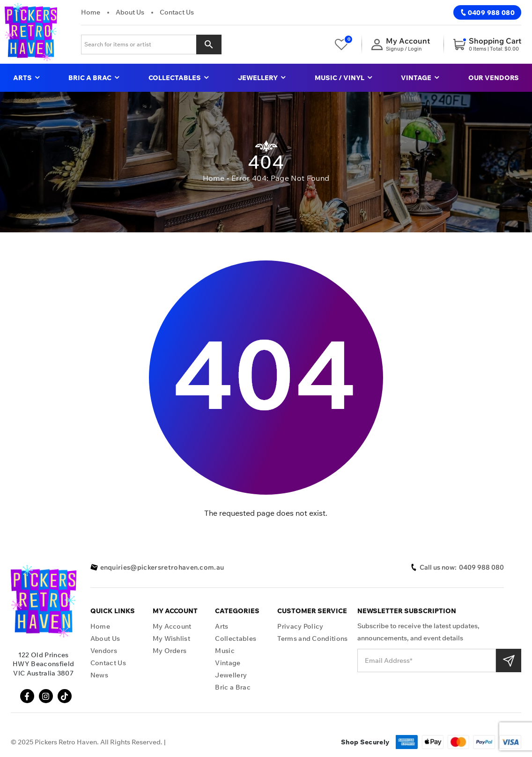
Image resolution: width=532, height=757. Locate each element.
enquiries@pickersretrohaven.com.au (157, 567)
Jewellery (262, 78)
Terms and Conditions (312, 639)
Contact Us (177, 12)
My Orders (170, 651)
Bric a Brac (94, 78)
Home (91, 12)
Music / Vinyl (343, 78)
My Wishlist (172, 639)
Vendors (104, 651)
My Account (172, 627)
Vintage (420, 78)
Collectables (178, 78)
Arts (26, 78)
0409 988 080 (488, 13)
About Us (130, 12)
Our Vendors (494, 78)
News (99, 675)
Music (225, 651)
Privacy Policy (300, 627)
